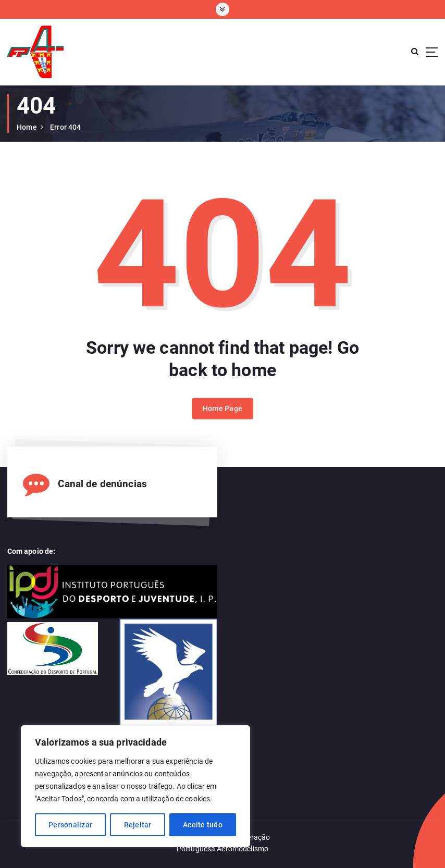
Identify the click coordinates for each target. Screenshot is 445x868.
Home (27, 127)
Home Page (222, 415)
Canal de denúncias (102, 484)
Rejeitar (138, 825)
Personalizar (70, 825)
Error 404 (65, 127)
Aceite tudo (203, 825)
